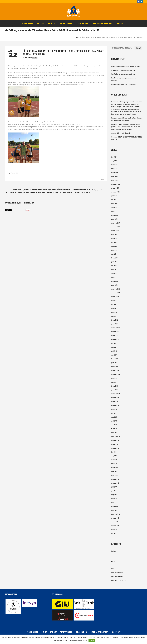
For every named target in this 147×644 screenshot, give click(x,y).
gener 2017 (114, 510)
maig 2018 (114, 456)
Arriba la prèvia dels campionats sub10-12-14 (123, 70)
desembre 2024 (116, 223)
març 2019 (114, 425)
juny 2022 (114, 304)
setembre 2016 (115, 526)
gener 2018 (114, 471)
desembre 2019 (115, 394)
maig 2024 (114, 246)
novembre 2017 (115, 479)
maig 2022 (114, 308)
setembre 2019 (115, 405)
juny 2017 (114, 491)
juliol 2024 (114, 238)
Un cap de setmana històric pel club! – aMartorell (124, 118)
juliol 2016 (114, 530)
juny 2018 (114, 452)
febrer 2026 (115, 172)
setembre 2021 (115, 339)
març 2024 (114, 254)
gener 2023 (114, 285)
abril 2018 (114, 460)
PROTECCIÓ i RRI (66, 632)
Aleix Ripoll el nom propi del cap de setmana (123, 74)
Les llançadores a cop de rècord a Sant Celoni (123, 84)
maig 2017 (114, 495)
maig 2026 (114, 161)
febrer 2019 (115, 429)
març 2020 (114, 382)
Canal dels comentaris (117, 576)
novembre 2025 (115, 184)
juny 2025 (114, 200)
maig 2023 (114, 269)
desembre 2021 (115, 328)
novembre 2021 (115, 332)
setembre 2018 (115, 448)
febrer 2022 (115, 320)
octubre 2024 (115, 231)
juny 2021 (114, 343)
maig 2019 (114, 417)
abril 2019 (114, 421)
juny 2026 (114, 157)
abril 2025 (114, 207)
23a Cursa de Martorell (123, 133)
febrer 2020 (115, 386)
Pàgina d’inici (32, 632)
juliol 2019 (114, 409)
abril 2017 (114, 498)
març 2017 (114, 502)
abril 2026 (114, 165)
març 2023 (114, 277)
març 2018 (114, 464)
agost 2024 (114, 235)
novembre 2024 (115, 227)
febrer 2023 (115, 281)
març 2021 (114, 355)
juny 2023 (114, 266)
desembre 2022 (116, 289)
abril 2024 (114, 250)
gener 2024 (114, 262)
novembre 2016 (115, 518)
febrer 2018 (115, 467)
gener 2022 (114, 324)
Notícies (82, 37)
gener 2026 (114, 176)
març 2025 (114, 211)
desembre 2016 (115, 514)
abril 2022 (114, 312)
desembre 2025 (116, 180)
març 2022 (114, 316)
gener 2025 (114, 219)
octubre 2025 (115, 188)
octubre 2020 (115, 370)
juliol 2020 (114, 378)
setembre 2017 (115, 483)
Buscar (138, 48)
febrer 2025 (115, 215)
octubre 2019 (115, 401)
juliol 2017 (114, 487)
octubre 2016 (115, 522)
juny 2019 (114, 413)
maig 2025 (114, 203)
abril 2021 (114, 351)
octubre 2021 (115, 335)
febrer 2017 (115, 506)
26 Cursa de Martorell (99, 632)
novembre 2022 (115, 293)
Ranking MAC (81, 632)
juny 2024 (114, 242)
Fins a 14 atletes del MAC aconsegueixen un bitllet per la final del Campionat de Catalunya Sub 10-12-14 (50, 193)
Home (77, 37)
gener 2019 (114, 432)
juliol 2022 (114, 300)
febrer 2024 (115, 258)
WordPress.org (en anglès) (118, 580)
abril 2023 (114, 273)
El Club (44, 632)
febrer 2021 (115, 359)
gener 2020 (114, 390)
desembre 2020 (116, 366)
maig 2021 (114, 347)
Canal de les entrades (117, 572)
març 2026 (114, 169)
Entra (113, 569)
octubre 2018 (115, 444)
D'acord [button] (92, 641)
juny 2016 (114, 533)
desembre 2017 (115, 475)
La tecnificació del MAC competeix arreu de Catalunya (126, 66)
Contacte (116, 632)
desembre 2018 (115, 436)
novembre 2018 (115, 440)
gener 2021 (114, 363)
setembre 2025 (115, 192)
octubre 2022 (115, 297)
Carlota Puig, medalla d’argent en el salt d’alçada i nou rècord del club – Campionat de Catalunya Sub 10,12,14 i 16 (58, 190)
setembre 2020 (115, 374)
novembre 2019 (115, 398)
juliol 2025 (114, 196)
